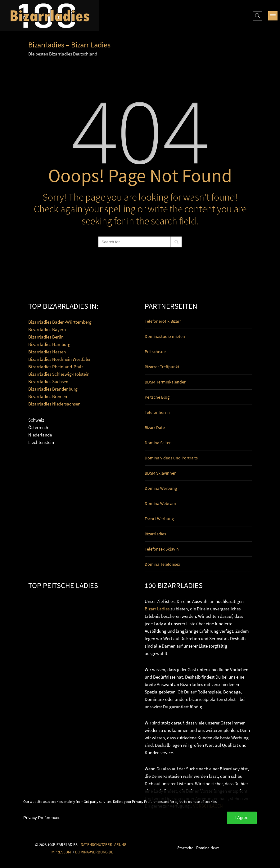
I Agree (242, 818)
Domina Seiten (158, 443)
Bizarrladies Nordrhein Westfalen (60, 359)
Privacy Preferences (42, 818)
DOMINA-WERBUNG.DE (94, 852)
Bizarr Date (155, 427)
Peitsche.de (155, 352)
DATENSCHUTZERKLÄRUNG (104, 844)
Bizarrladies (155, 534)
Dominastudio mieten (165, 336)
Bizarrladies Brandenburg (53, 389)
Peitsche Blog (157, 397)
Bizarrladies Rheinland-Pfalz (56, 367)
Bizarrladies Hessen (47, 352)
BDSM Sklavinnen (161, 473)
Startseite (185, 848)
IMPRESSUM (61, 852)
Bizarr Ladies (157, 609)
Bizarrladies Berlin (46, 337)
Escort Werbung (159, 519)
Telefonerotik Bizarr (163, 321)
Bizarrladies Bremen (48, 396)
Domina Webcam (160, 503)
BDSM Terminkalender (165, 382)
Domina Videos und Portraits (171, 458)
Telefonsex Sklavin (162, 549)
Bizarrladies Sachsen (48, 381)
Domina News (208, 848)
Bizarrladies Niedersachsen (54, 404)
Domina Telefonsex (162, 564)
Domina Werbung (161, 488)
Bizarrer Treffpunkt (162, 367)
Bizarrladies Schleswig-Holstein (59, 374)
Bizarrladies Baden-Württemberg (60, 322)
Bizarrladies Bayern (47, 329)
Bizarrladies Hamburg (49, 344)
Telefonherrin (157, 412)
